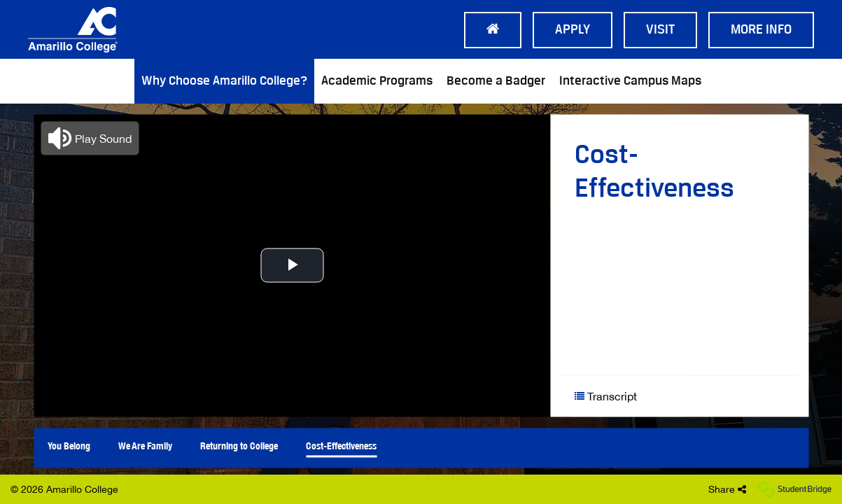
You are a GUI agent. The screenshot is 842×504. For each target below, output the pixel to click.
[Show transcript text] (628, 396)
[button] (90, 138)
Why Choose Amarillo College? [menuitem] (224, 81)
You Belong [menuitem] (69, 445)
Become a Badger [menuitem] (496, 81)
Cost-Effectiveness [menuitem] (341, 445)
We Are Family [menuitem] (145, 445)
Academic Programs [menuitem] (377, 81)
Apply (573, 30)
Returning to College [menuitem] (239, 445)
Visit (660, 30)
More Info (761, 30)
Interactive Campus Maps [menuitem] (630, 81)
